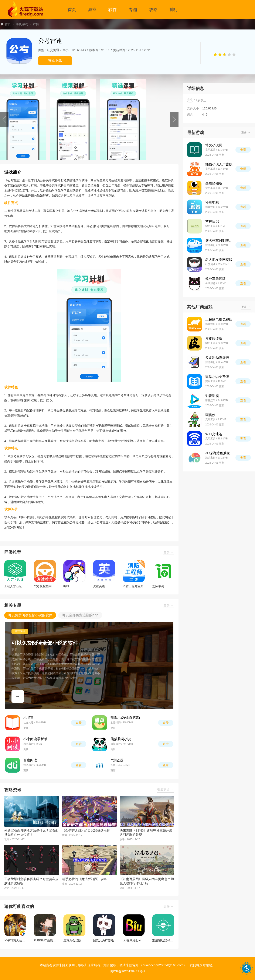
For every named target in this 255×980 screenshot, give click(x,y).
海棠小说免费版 (217, 377)
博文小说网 (214, 145)
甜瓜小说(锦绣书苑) (125, 718)
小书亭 (28, 718)
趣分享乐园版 (215, 279)
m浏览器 (117, 760)
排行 (174, 10)
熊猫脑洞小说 (121, 739)
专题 (133, 10)
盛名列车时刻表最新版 (220, 241)
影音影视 (212, 396)
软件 (113, 10)
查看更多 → (165, 790)
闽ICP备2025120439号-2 (128, 971)
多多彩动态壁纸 (217, 358)
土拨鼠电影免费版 (219, 319)
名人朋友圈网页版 (219, 260)
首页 (72, 10)
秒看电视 (212, 202)
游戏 (92, 10)
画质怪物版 (214, 183)
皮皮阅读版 (214, 339)
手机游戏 (22, 24)
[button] (4, 119)
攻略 (153, 10)
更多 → (169, 552)
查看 (79, 723)
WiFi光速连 (214, 434)
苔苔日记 (212, 222)
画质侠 (210, 415)
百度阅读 (30, 760)
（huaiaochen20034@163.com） (163, 965)
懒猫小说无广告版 (219, 164)
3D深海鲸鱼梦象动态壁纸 (220, 453)
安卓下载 (55, 61)
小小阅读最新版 (35, 739)
